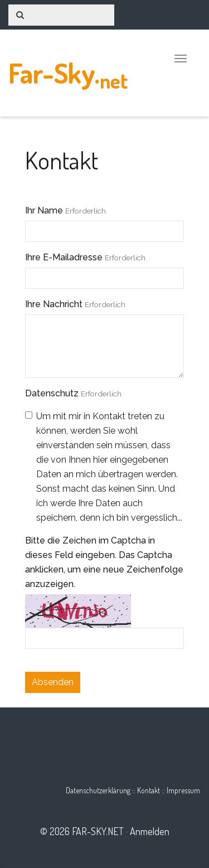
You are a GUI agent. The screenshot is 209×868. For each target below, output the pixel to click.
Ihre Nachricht (54, 304)
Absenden (53, 682)
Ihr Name (44, 210)
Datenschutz (52, 393)
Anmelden (150, 831)
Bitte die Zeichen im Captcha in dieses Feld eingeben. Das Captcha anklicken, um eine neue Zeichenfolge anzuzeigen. (104, 562)
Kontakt (149, 790)
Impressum (183, 790)
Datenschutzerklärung (98, 790)
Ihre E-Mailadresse (64, 257)
